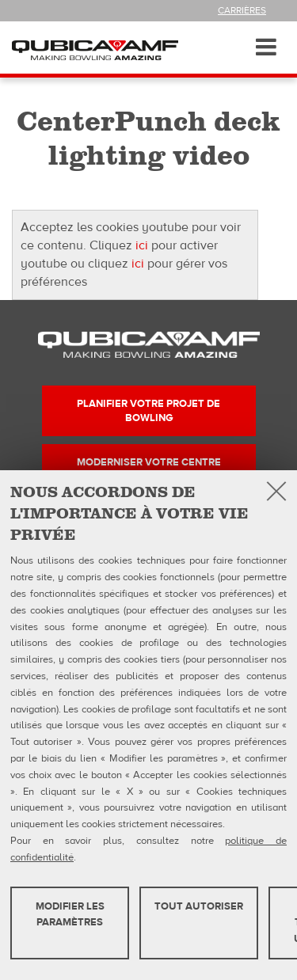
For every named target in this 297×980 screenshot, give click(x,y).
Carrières (242, 10)
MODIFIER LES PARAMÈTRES (70, 915)
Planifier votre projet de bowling (148, 411)
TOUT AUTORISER (199, 906)
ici (142, 245)
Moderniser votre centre (149, 462)
